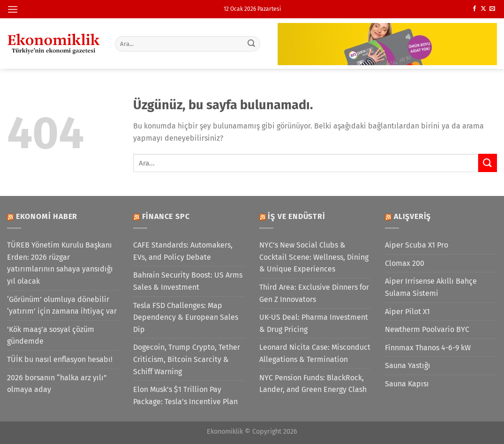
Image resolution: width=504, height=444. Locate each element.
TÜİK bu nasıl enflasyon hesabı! (60, 359)
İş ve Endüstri (296, 216)
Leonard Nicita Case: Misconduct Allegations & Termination (315, 353)
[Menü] (13, 9)
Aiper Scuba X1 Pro (417, 245)
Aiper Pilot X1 (407, 312)
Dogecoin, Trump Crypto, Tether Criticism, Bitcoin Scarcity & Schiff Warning (187, 359)
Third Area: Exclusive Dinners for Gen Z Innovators (314, 293)
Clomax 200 (405, 263)
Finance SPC (166, 216)
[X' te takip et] (483, 9)
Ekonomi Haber (47, 216)
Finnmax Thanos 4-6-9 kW (428, 348)
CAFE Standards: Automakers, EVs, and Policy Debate (183, 251)
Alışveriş (412, 216)
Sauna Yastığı (408, 365)
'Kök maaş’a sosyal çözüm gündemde (51, 335)
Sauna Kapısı (407, 384)
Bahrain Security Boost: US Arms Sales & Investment (188, 281)
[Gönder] (251, 44)
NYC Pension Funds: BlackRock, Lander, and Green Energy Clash (313, 384)
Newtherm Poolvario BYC (427, 329)
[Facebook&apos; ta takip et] (474, 9)
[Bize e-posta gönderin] (492, 9)
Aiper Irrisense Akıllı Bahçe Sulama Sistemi (431, 287)
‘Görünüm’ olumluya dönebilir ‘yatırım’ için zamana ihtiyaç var (62, 305)
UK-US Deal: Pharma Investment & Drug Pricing (314, 323)
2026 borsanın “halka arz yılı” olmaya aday (57, 384)
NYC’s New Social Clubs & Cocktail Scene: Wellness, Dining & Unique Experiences (314, 257)
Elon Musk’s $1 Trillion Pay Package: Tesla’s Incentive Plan (185, 395)
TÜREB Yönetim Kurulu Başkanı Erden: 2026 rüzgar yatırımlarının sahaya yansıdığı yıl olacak (60, 263)
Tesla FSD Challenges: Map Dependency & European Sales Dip (186, 317)
